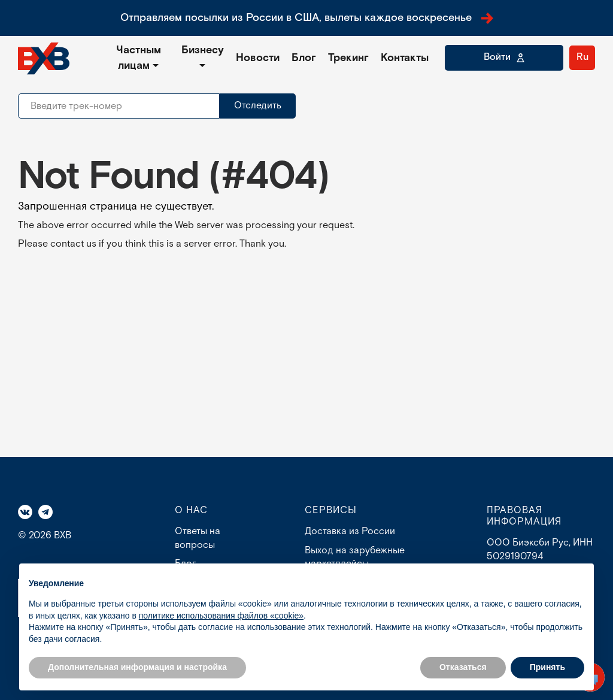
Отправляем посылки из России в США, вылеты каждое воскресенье (307, 18)
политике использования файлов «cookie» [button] (221, 616)
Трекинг (348, 58)
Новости (258, 58)
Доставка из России (350, 531)
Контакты (405, 58)
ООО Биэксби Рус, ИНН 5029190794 (540, 549)
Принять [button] (547, 667)
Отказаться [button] (463, 667)
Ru (582, 57)
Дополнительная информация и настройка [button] (137, 667)
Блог (304, 58)
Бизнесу (203, 50)
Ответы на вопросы (198, 538)
